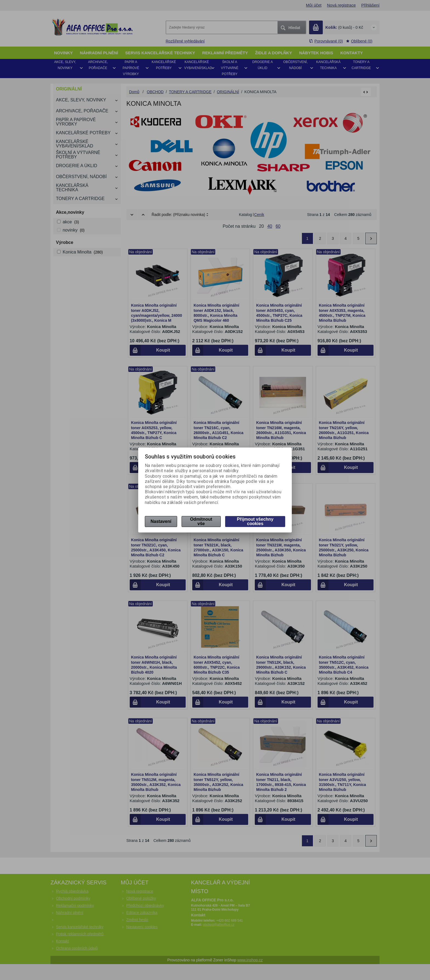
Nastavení (161, 521)
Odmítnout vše (201, 521)
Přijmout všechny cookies (255, 521)
